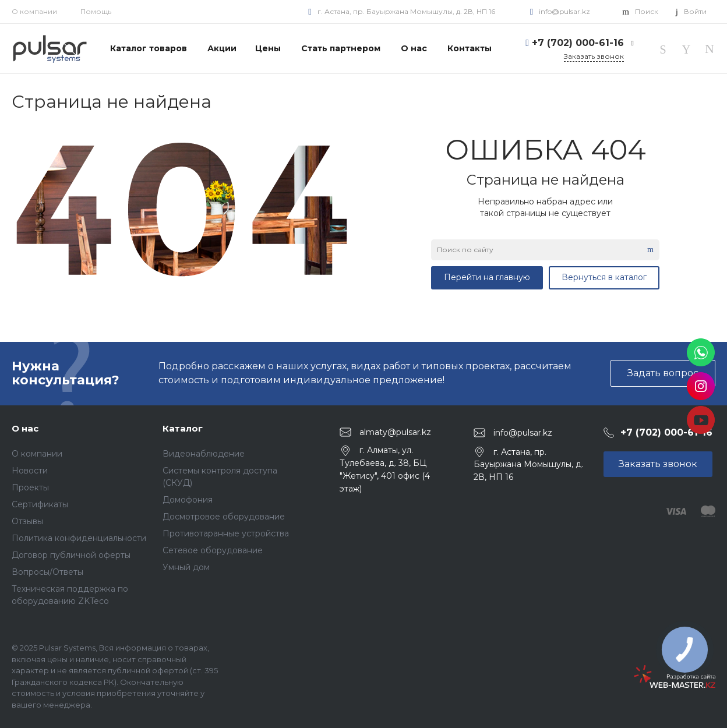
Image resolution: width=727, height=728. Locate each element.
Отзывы (27, 521)
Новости (30, 471)
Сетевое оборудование (213, 550)
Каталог (183, 428)
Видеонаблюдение (204, 454)
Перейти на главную (487, 277)
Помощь (96, 11)
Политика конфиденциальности (79, 538)
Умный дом (186, 567)
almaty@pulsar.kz (395, 432)
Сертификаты (40, 504)
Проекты (30, 487)
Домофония (188, 500)
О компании (34, 11)
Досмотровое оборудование (224, 517)
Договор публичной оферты (71, 555)
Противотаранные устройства (226, 533)
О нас (25, 428)
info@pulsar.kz (564, 11)
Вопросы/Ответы (47, 572)
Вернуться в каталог (604, 277)
